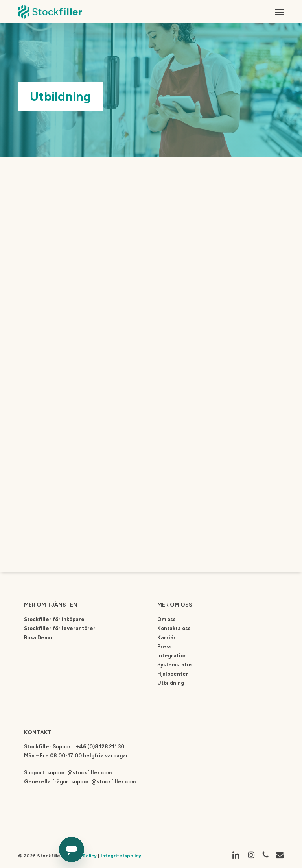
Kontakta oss (174, 628)
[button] (280, 12)
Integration (172, 656)
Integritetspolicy (121, 856)
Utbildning (171, 683)
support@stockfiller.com (79, 773)
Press (165, 647)
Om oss (167, 619)
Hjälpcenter (173, 674)
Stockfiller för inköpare (54, 619)
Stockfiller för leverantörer (60, 628)
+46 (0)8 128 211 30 (100, 747)
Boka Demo (38, 638)
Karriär (167, 638)
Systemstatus (175, 665)
